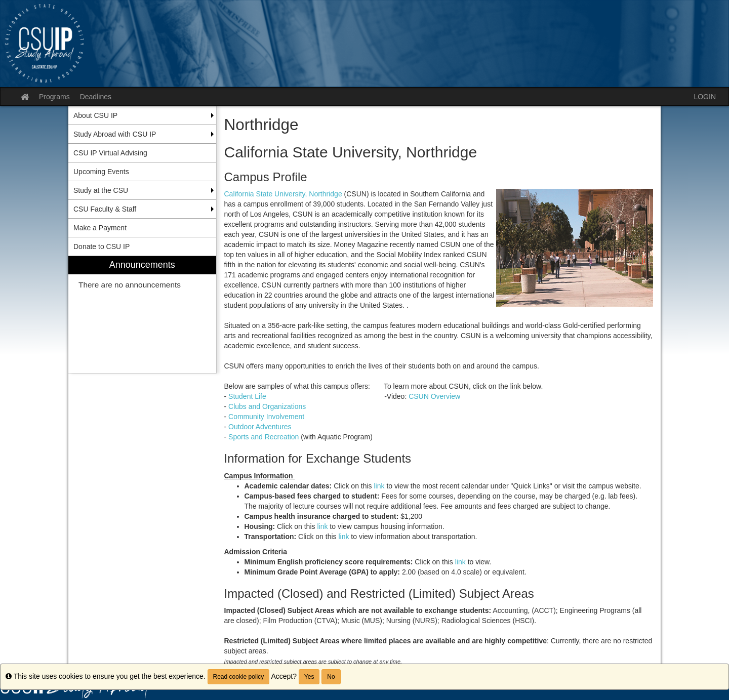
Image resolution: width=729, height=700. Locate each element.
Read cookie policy (239, 677)
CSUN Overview (434, 396)
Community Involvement (266, 417)
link (380, 486)
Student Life (254, 396)
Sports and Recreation (264, 437)
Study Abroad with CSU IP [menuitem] (115, 134)
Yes (309, 677)
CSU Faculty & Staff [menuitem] (105, 209)
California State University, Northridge (283, 194)
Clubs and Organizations (267, 406)
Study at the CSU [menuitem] (101, 190)
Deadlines (96, 97)
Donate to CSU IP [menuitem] (102, 246)
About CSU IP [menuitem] (95, 115)
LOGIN (705, 97)
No (331, 677)
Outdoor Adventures (260, 427)
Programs (54, 97)
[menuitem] (142, 315)
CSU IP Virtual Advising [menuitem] (110, 153)
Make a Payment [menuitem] (100, 228)
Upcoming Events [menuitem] (101, 172)
